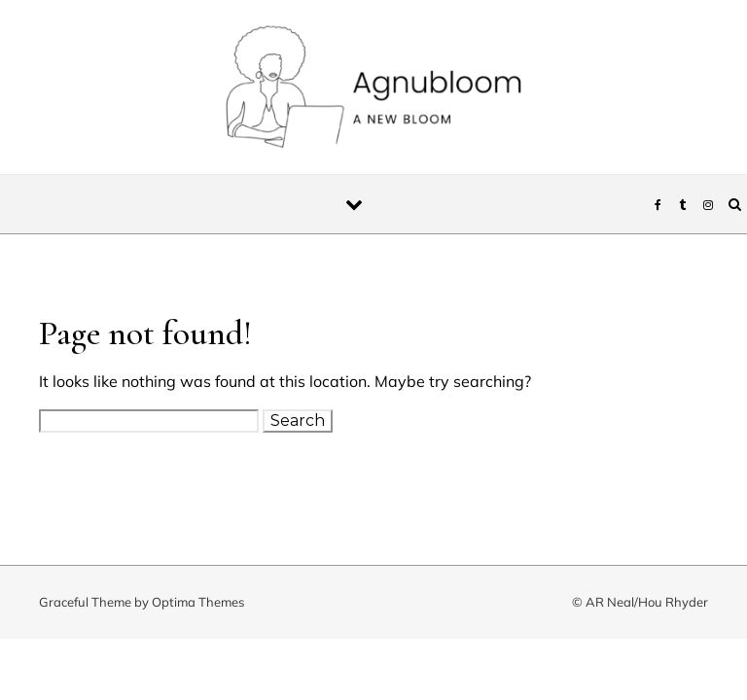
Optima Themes (198, 602)
